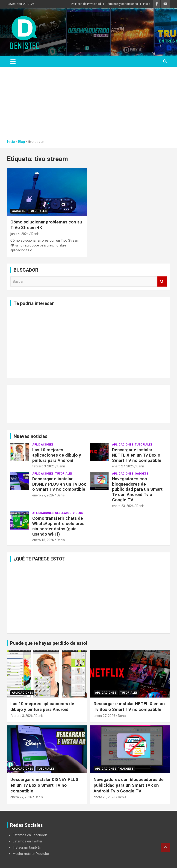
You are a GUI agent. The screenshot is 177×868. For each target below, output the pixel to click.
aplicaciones (43, 445)
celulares (63, 513)
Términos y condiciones (122, 4)
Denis (35, 234)
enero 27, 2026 (123, 466)
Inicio (147, 4)
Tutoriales (38, 211)
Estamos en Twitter (28, 841)
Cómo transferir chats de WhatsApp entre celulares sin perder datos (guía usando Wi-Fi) (58, 526)
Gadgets (18, 211)
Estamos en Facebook (30, 835)
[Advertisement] (88, 105)
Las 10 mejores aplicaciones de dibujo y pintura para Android (57, 455)
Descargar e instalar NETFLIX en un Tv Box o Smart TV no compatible (137, 455)
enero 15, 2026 (43, 540)
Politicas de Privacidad (86, 4)
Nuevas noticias (31, 436)
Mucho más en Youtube (31, 854)
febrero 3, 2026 (43, 466)
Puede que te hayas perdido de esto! (49, 643)
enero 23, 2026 (123, 506)
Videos (78, 513)
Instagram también (27, 847)
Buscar (162, 282)
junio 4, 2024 (19, 234)
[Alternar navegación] (13, 62)
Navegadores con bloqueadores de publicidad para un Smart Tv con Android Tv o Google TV (137, 489)
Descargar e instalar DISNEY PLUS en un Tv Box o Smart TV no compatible (59, 484)
